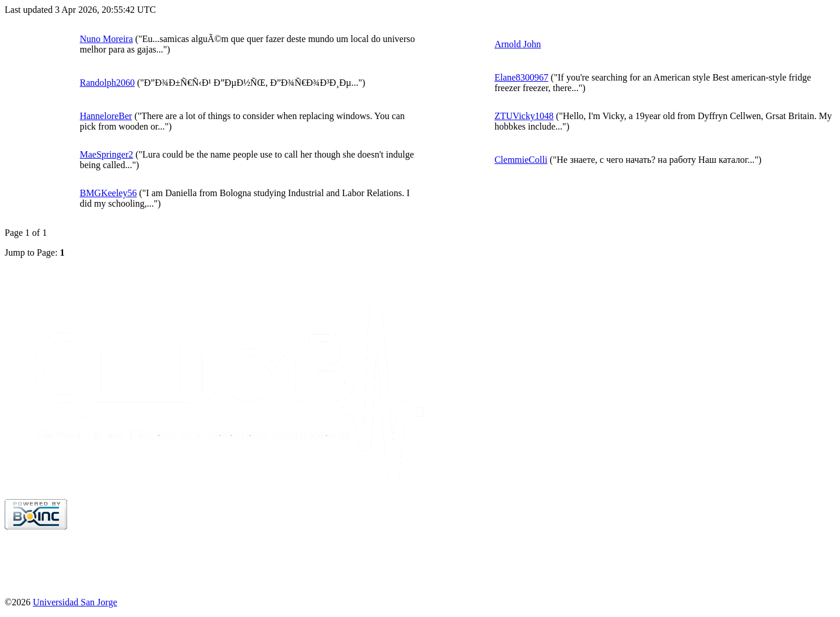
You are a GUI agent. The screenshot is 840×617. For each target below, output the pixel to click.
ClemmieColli (521, 160)
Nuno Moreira (106, 39)
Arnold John (518, 44)
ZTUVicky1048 (524, 116)
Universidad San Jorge (75, 602)
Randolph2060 (107, 83)
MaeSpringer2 (107, 154)
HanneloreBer (106, 116)
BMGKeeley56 (108, 193)
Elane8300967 (521, 77)
